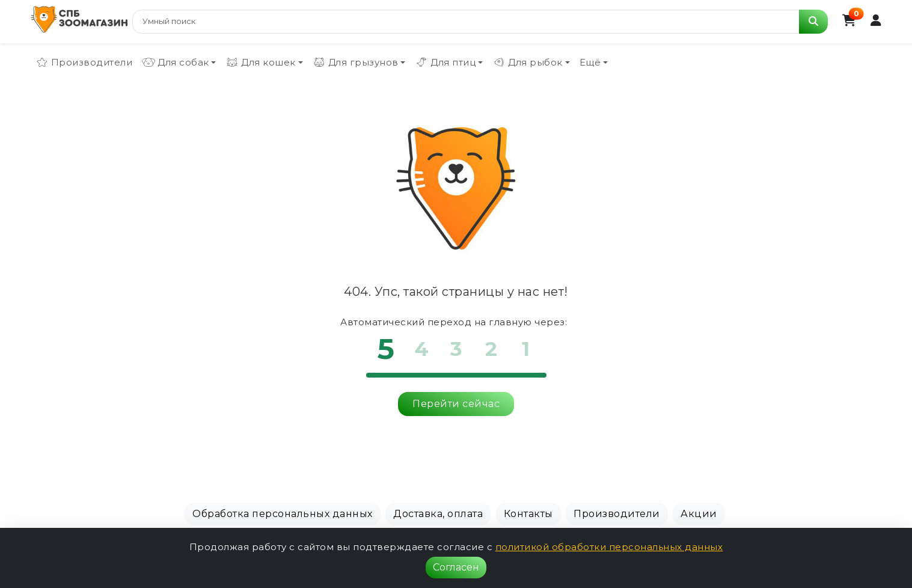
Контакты (528, 514)
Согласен (456, 567)
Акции (699, 514)
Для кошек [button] (261, 63)
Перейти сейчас (456, 404)
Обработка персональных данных (283, 514)
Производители (84, 63)
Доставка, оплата (438, 514)
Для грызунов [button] (356, 63)
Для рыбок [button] (528, 63)
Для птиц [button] (445, 63)
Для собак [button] (176, 63)
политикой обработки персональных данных (609, 547)
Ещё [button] (590, 62)
